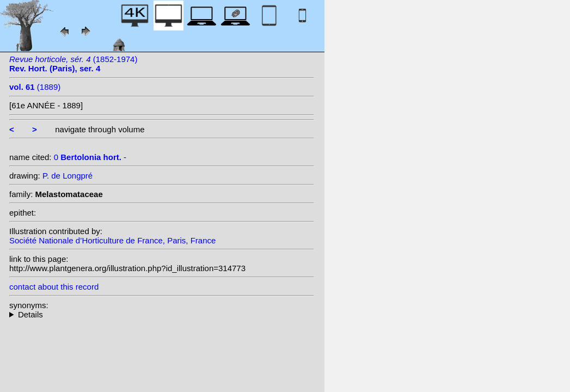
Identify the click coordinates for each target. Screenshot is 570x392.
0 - (90, 157)
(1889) (35, 87)
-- (162, 314)
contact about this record (54, 287)
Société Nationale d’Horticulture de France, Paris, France (112, 240)
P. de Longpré (68, 176)
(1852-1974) (73, 64)
